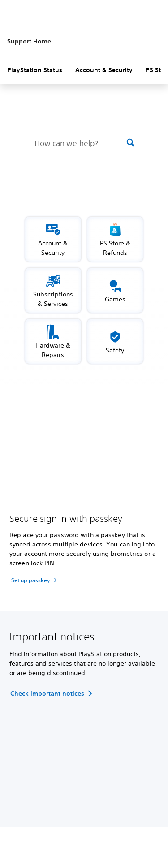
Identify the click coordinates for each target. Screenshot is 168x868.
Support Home (29, 41)
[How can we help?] (80, 143)
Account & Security (104, 70)
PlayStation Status (35, 70)
